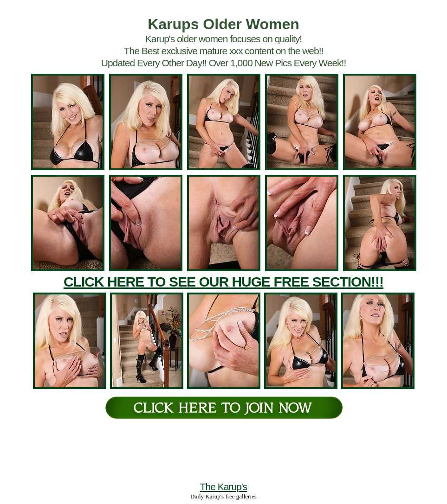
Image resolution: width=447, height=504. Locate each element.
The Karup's (224, 487)
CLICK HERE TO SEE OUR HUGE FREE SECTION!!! (223, 282)
